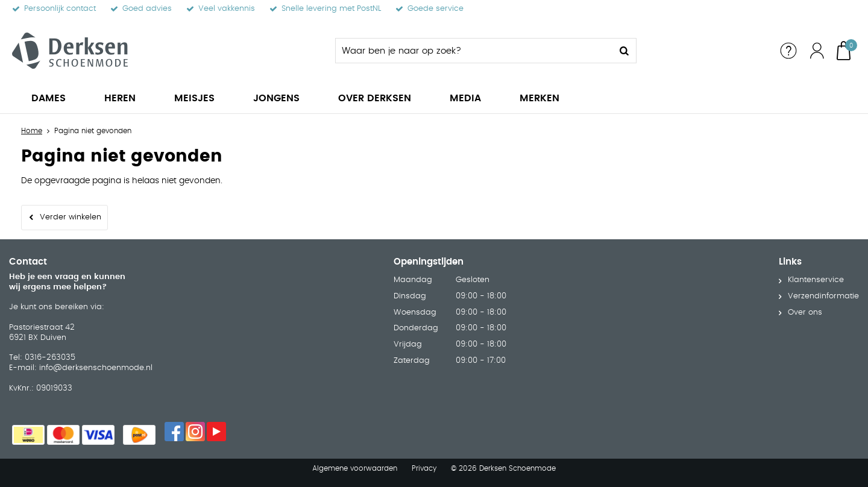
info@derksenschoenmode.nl (96, 368)
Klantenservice (816, 280)
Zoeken (624, 51)
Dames (49, 98)
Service (788, 51)
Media (465, 98)
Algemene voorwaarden (355, 468)
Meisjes (194, 98)
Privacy (424, 468)
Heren (120, 98)
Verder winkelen (71, 217)
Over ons (805, 313)
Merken (539, 98)
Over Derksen (375, 98)
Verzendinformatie (823, 296)
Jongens (276, 98)
